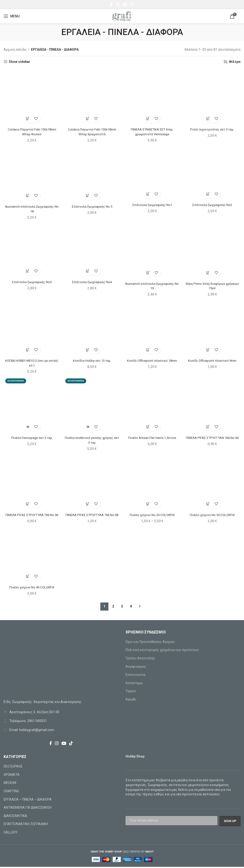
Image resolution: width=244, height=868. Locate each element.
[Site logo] (122, 16)
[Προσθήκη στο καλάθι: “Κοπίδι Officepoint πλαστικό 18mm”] (148, 350)
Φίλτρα (235, 62)
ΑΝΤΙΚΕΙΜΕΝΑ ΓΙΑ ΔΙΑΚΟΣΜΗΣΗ (28, 809)
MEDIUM (10, 784)
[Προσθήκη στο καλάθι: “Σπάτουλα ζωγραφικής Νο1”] (148, 193)
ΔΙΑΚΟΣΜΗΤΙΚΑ (15, 817)
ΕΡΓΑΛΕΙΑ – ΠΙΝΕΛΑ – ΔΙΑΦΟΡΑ (28, 800)
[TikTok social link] (71, 744)
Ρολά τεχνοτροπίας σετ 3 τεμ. (213, 128)
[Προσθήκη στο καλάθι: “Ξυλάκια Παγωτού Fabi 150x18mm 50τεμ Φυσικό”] (27, 118)
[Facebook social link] (111, 5)
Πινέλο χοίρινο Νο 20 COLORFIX (152, 516)
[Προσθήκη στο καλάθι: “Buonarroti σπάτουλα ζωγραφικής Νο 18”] (27, 195)
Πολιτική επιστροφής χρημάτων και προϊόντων (162, 651)
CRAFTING (11, 792)
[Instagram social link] (57, 744)
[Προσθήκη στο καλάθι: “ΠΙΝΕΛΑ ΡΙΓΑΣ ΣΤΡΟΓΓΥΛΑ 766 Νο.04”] (208, 427)
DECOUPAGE (13, 768)
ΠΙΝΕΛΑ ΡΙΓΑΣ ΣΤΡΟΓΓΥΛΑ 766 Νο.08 (92, 516)
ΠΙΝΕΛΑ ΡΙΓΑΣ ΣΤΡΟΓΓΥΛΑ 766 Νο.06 (31, 516)
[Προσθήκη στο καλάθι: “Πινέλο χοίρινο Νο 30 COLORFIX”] (208, 504)
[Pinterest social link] (125, 5)
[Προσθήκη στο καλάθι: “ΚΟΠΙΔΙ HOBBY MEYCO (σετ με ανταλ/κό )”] (27, 350)
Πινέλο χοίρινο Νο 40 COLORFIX (31, 588)
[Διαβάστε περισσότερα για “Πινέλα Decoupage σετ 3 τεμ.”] (27, 427)
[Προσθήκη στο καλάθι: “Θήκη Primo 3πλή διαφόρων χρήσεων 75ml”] (208, 272)
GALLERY (11, 833)
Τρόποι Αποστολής (140, 659)
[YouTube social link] (64, 744)
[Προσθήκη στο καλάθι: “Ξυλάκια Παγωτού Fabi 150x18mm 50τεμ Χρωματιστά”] (88, 118)
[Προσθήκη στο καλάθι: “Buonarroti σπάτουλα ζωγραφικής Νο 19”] (148, 272)
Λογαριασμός (136, 667)
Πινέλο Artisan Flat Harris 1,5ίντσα (152, 438)
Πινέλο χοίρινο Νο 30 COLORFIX (213, 516)
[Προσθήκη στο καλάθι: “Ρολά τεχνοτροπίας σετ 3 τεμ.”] (208, 118)
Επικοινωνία (135, 676)
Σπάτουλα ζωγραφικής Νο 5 (92, 206)
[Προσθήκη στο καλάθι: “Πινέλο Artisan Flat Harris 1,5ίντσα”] (148, 427)
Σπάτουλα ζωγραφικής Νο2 (213, 204)
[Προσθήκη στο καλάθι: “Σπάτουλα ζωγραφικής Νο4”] (88, 271)
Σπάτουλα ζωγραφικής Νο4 (92, 282)
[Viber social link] (132, 5)
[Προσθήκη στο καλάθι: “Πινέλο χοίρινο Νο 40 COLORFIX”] (27, 577)
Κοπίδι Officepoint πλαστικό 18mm (152, 361)
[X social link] (118, 5)
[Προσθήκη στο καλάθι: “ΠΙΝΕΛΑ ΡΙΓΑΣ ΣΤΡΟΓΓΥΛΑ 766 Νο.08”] (88, 504)
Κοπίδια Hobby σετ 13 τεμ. (92, 361)
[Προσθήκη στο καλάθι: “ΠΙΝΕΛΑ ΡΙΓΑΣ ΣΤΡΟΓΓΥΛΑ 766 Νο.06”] (27, 504)
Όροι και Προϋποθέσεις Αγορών (150, 643)
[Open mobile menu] (12, 16)
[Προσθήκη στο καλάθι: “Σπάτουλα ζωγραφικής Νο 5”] (88, 195)
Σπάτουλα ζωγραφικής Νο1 (152, 204)
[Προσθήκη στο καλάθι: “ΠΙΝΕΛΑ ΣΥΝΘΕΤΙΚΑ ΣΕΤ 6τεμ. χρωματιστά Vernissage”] (148, 118)
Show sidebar (20, 62)
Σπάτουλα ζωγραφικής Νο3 (31, 282)
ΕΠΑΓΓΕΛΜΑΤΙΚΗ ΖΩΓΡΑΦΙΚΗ (26, 825)
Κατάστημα (134, 684)
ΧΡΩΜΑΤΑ (12, 776)
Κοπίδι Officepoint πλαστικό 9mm (213, 361)
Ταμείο (131, 692)
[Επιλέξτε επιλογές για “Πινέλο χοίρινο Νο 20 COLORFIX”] (148, 504)
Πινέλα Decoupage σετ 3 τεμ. (31, 438)
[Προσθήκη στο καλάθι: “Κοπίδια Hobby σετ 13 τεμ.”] (88, 350)
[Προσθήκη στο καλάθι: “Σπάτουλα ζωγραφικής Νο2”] (208, 193)
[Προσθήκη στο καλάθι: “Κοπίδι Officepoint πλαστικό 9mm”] (208, 350)
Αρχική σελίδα (15, 50)
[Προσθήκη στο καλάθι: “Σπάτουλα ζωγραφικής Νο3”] (27, 271)
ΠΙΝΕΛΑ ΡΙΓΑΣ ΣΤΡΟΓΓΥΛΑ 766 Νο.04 (213, 438)
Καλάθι (131, 700)
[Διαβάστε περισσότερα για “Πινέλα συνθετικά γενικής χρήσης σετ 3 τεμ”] (88, 427)
